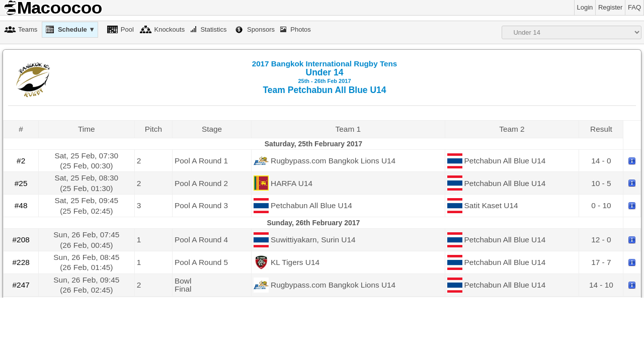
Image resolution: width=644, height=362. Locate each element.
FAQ (634, 7)
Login (585, 7)
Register (610, 7)
